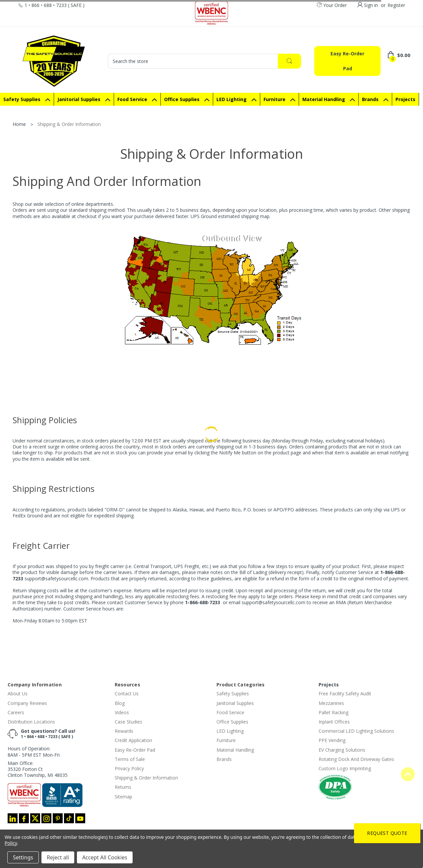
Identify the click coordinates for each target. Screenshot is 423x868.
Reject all (58, 857)
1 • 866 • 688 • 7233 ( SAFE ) (47, 737)
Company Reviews (27, 703)
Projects (329, 685)
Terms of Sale (130, 759)
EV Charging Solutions (342, 750)
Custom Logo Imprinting (345, 768)
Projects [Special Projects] (405, 99)
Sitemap (123, 797)
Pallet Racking (333, 712)
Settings (23, 857)
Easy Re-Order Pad (347, 61)
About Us (18, 694)
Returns (123, 787)
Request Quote (387, 833)
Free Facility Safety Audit (345, 694)
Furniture (279, 99)
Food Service (137, 99)
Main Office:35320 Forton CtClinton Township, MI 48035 (38, 769)
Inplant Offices (334, 722)
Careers (16, 712)
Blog (120, 703)
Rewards (124, 731)
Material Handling (329, 99)
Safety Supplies (27, 99)
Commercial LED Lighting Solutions (356, 731)
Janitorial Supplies (84, 99)
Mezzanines (331, 703)
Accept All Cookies (105, 857)
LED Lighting (237, 99)
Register (396, 5)
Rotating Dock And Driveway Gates (356, 759)
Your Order (332, 5)
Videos (122, 712)
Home (19, 124)
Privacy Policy (129, 768)
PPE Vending (332, 740)
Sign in (371, 5)
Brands (375, 99)
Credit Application (133, 740)
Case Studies (128, 722)
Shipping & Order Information (69, 124)
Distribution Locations (31, 722)
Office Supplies (187, 99)
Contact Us (127, 694)
